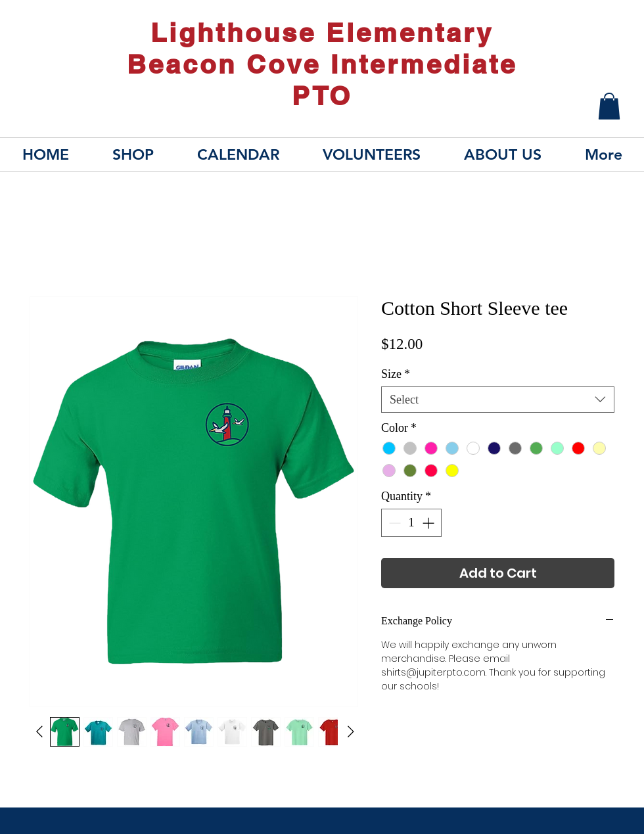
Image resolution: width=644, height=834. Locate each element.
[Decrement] (393, 523)
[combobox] (498, 400)
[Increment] (429, 523)
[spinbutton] (411, 523)
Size (396, 374)
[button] (609, 106)
